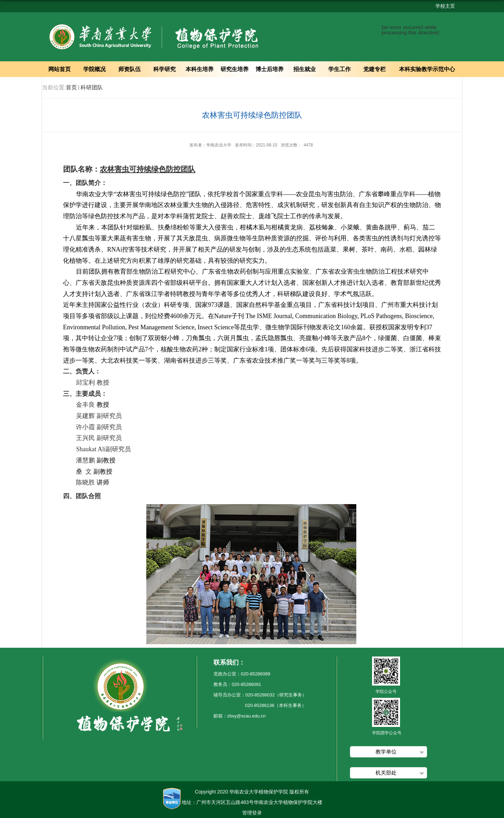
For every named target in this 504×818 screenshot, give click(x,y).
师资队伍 (129, 69)
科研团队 (92, 87)
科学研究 (164, 69)
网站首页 (59, 69)
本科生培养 (199, 69)
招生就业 (304, 69)
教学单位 (386, 752)
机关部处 (386, 773)
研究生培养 (234, 69)
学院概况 (94, 69)
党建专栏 (374, 69)
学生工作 (339, 69)
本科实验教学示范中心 (427, 69)
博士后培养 (269, 69)
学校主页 (445, 6)
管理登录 (252, 813)
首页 (71, 87)
